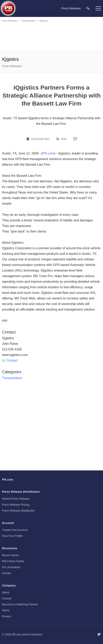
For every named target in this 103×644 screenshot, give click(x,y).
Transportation (28, 21)
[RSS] (58, 139)
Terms (6, 610)
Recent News (10, 555)
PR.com (48, 153)
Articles (7, 573)
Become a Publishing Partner (20, 604)
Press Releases (10, 21)
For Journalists (11, 567)
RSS (64, 139)
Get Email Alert (40, 139)
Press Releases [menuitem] (71, 8)
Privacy (7, 616)
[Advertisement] (51, 37)
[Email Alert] (28, 139)
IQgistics (44, 21)
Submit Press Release (16, 499)
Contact (10, 360)
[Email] (75, 139)
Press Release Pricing (16, 505)
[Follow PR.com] (99, 634)
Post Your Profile (12, 536)
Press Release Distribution (18, 511)
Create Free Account (15, 530)
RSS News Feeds (13, 561)
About (6, 592)
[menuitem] (88, 8)
